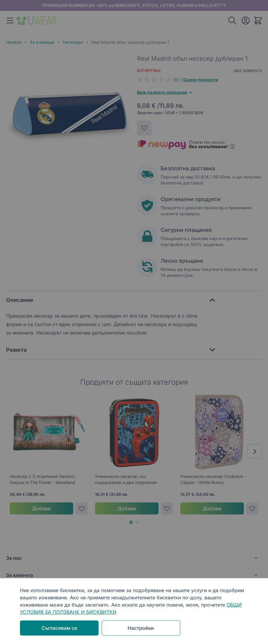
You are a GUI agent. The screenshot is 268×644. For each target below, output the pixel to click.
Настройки (141, 628)
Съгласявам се (59, 628)
